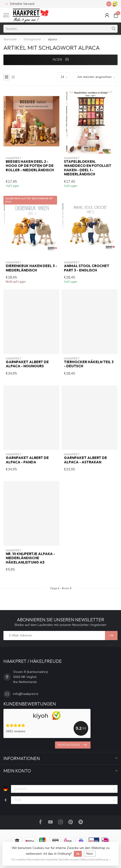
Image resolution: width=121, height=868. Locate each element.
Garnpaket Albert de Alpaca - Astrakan (85, 460)
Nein (90, 854)
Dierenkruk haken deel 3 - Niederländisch (31, 268)
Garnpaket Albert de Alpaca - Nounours (27, 364)
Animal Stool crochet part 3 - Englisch (87, 268)
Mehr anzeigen (72, 745)
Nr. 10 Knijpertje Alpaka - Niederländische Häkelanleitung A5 (30, 558)
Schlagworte (32, 39)
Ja (78, 854)
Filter (61, 60)
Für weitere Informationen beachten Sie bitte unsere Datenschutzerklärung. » (61, 859)
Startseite (10, 39)
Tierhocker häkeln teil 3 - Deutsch (89, 364)
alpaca (52, 39)
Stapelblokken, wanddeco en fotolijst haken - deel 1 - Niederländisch (88, 168)
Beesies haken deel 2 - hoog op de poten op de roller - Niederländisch (30, 166)
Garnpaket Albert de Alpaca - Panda (27, 460)
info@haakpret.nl (26, 694)
